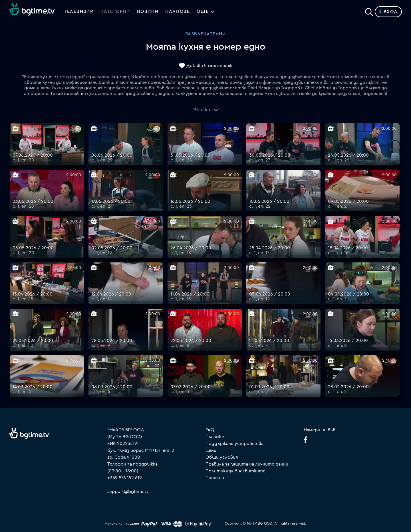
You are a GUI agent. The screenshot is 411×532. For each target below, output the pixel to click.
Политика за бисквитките (235, 471)
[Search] (369, 11)
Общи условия (222, 457)
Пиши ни (215, 478)
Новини (148, 12)
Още (203, 12)
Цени (211, 450)
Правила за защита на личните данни (247, 464)
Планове (215, 437)
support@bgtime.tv (128, 491)
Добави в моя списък (209, 66)
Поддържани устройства (234, 444)
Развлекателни (205, 34)
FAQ (210, 430)
